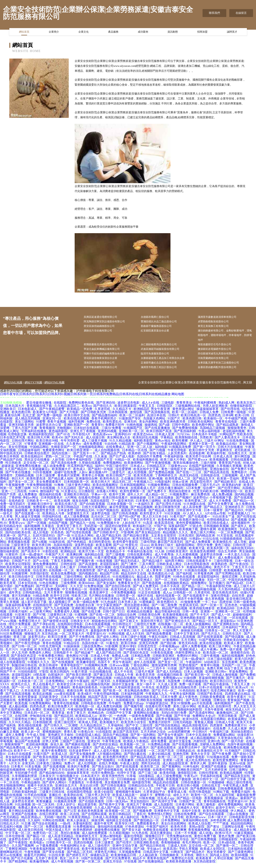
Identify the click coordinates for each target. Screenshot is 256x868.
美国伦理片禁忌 (152, 626)
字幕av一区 (99, 499)
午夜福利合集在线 (140, 556)
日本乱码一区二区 (37, 718)
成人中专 (34, 752)
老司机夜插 (243, 455)
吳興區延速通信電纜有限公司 (104, 317)
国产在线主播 (91, 616)
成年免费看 (159, 746)
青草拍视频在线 (215, 806)
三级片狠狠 (209, 468)
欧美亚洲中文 (99, 597)
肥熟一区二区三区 (59, 461)
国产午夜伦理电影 (28, 648)
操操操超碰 (138, 502)
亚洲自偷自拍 (220, 474)
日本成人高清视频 (106, 822)
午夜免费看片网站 (51, 661)
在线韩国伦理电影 (70, 629)
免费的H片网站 (188, 661)
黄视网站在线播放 (147, 718)
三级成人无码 (177, 850)
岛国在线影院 (100, 506)
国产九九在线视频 (57, 613)
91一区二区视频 (176, 553)
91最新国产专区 (130, 423)
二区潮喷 (72, 730)
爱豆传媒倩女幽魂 (39, 407)
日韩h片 (174, 420)
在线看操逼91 (202, 733)
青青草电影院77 (72, 670)
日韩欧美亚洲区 (164, 661)
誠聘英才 (232, 33)
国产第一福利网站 (144, 740)
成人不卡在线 (124, 676)
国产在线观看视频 (185, 749)
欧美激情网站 (134, 468)
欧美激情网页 (228, 534)
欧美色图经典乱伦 (98, 582)
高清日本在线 (157, 420)
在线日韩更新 (49, 819)
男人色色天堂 (11, 525)
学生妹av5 (154, 854)
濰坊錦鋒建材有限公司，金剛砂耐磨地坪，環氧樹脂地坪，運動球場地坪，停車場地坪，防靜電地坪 (226, 337)
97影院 (44, 676)
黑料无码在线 (151, 768)
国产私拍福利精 (185, 436)
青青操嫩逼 (44, 806)
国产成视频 (239, 525)
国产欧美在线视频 (46, 762)
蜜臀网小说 (163, 800)
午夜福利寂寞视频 (81, 714)
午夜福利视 (125, 752)
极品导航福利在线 (168, 616)
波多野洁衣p (37, 642)
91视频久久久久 (39, 667)
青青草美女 (185, 407)
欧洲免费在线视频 (237, 752)
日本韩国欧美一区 (77, 487)
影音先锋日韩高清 (239, 604)
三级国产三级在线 (73, 746)
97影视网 (127, 537)
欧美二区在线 (70, 819)
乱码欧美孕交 (49, 702)
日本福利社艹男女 (235, 632)
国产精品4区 (235, 588)
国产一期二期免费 (165, 610)
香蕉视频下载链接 (179, 784)
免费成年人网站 (40, 657)
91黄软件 (12, 559)
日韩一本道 (191, 616)
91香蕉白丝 (86, 737)
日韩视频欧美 (170, 860)
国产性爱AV (45, 591)
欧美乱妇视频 (43, 699)
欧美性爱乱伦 (113, 426)
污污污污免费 (43, 803)
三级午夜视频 (210, 661)
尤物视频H (65, 433)
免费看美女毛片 (129, 588)
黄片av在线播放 (11, 860)
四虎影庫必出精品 (238, 699)
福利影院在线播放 (128, 733)
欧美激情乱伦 (223, 547)
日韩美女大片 (80, 626)
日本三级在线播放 (161, 502)
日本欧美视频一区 (120, 509)
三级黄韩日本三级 (60, 620)
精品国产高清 (98, 702)
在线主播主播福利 (171, 493)
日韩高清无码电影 (148, 765)
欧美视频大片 (62, 474)
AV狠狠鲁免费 (190, 607)
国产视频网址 (107, 765)
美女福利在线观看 (18, 762)
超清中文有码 (226, 813)
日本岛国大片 (15, 411)
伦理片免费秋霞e (103, 778)
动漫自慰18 (245, 740)
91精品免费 (41, 601)
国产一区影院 (108, 632)
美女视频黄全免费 (118, 787)
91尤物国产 (233, 756)
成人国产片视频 (151, 553)
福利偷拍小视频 (240, 771)
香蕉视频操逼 (214, 803)
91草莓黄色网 (204, 578)
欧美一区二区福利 (185, 417)
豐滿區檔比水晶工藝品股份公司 (163, 322)
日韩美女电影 (178, 544)
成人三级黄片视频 (95, 445)
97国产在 (160, 531)
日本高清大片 (91, 781)
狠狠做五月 (32, 638)
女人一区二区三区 (28, 632)
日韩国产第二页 (191, 806)
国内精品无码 (85, 515)
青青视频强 (47, 433)
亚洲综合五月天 (67, 790)
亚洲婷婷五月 (235, 512)
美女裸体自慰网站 (49, 683)
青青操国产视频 (239, 705)
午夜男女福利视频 (183, 699)
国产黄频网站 (172, 771)
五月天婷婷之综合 (154, 737)
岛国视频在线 (126, 705)
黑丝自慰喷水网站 (137, 610)
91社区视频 (173, 518)
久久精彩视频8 (120, 838)
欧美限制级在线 (187, 442)
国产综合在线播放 (45, 828)
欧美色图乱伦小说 (162, 578)
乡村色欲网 (218, 825)
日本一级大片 (218, 822)
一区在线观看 (239, 623)
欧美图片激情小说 (192, 525)
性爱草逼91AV (97, 638)
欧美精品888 (226, 613)
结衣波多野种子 (81, 756)
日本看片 (17, 771)
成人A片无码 (135, 638)
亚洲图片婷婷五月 (76, 635)
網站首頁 (24, 33)
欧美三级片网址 (106, 553)
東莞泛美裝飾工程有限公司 (217, 327)
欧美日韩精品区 (69, 512)
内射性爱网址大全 (188, 657)
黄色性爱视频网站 (189, 528)
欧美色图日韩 (22, 417)
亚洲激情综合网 (87, 483)
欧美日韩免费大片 (61, 711)
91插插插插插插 (231, 544)
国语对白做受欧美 (118, 531)
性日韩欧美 (14, 468)
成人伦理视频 (137, 477)
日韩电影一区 (183, 597)
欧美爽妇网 (75, 559)
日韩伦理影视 (209, 778)
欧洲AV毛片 (224, 838)
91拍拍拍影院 (28, 676)
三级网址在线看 (233, 832)
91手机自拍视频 (36, 800)
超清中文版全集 (181, 746)
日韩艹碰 (161, 794)
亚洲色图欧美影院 (193, 623)
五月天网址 (189, 645)
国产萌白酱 (169, 648)
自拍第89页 (224, 711)
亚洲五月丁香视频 (83, 436)
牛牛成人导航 (36, 740)
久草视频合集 (150, 613)
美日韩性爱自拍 (100, 547)
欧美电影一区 (85, 711)
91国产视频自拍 (108, 515)
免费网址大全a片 (204, 721)
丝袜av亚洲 (180, 487)
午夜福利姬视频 (107, 714)
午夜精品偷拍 (31, 787)
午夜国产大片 (55, 559)
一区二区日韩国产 (149, 664)
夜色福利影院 (59, 436)
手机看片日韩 (166, 790)
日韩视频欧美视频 (217, 531)
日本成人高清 (223, 461)
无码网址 (62, 591)
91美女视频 (33, 771)
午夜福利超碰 (86, 623)
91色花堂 (160, 544)
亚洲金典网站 (82, 664)
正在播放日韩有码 (134, 483)
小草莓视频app (169, 651)
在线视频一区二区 (62, 575)
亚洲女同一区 (52, 423)
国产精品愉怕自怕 (52, 778)
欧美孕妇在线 (74, 800)
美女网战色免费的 (59, 553)
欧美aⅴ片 (242, 692)
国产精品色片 (196, 857)
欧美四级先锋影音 (203, 613)
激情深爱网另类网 (165, 670)
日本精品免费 (141, 661)
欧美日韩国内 (60, 676)
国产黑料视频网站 (132, 563)
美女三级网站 (25, 426)
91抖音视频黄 (43, 477)
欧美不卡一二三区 (27, 756)
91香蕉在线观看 (162, 657)
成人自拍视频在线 (108, 455)
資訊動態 (173, 33)
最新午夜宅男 (104, 828)
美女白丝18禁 (89, 790)
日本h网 (228, 420)
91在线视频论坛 (124, 582)
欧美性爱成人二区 (178, 483)
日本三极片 (68, 572)
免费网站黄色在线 (82, 407)
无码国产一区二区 (235, 670)
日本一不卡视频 (186, 838)
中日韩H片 (200, 737)
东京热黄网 (230, 667)
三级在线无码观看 (74, 585)
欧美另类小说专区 (134, 727)
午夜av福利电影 (210, 436)
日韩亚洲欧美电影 (82, 765)
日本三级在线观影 (220, 664)
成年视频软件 (241, 528)
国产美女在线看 (54, 857)
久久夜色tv (74, 449)
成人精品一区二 (157, 499)
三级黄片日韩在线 (52, 797)
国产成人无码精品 (169, 676)
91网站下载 (222, 797)
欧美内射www (196, 822)
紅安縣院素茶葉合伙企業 (158, 332)
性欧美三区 (79, 601)
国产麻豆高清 (103, 680)
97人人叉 (146, 794)
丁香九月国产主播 (25, 433)
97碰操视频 (248, 610)
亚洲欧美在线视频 (150, 705)
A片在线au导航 (216, 518)
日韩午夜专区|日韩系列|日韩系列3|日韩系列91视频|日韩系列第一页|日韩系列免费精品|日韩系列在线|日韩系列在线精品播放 (85, 399)
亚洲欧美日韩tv (216, 676)
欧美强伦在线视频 (216, 816)
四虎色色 (215, 420)
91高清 (148, 528)
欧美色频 (21, 708)
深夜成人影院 (144, 714)
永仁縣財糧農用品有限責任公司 (163, 347)
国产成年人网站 (108, 642)
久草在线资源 (31, 695)
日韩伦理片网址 (121, 854)
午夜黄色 (126, 714)
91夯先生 (148, 692)
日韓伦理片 (59, 765)
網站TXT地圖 (33, 387)
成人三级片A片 (244, 591)
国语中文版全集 (124, 689)
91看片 (229, 692)
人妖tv (83, 477)
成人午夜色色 (188, 702)
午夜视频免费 (15, 490)
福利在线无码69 (243, 553)
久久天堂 (76, 591)
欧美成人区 (206, 711)
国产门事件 (129, 569)
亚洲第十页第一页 (202, 449)
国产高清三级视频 (199, 705)
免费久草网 (215, 673)
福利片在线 (146, 601)
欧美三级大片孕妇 (173, 464)
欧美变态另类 (146, 680)
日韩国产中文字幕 (119, 718)
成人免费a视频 (223, 499)
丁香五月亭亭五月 (143, 525)
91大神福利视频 (121, 702)
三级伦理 (147, 730)
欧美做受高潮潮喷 (203, 556)
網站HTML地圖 (55, 387)
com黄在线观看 (65, 699)
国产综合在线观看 (212, 819)
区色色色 (58, 537)
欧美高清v (170, 854)
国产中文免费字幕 (221, 509)
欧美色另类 (179, 832)
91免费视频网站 (40, 708)
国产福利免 (8, 730)
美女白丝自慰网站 (174, 828)
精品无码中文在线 (134, 578)
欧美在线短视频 (211, 648)
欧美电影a (37, 847)
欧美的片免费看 (79, 771)
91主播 (26, 828)
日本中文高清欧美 (199, 740)
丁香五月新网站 (62, 566)
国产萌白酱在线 (135, 759)
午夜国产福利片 (158, 832)
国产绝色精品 (77, 547)
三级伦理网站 (74, 582)
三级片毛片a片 (210, 490)
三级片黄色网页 (209, 632)
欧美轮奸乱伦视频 (146, 442)
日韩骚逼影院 (228, 844)
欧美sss (87, 411)
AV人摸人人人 (193, 518)
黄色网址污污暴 (78, 661)
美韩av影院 (197, 832)
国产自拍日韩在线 (118, 591)
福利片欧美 (172, 664)
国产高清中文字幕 (165, 806)
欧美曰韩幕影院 (126, 411)
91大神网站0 (60, 733)
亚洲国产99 (79, 733)
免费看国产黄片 (205, 563)
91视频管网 (20, 578)
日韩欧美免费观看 (213, 702)
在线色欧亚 (17, 506)
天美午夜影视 (214, 714)
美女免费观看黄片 (49, 487)
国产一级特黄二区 (116, 844)
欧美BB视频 (240, 860)
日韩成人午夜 (125, 680)
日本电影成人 (28, 414)
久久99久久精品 (20, 727)
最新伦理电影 (134, 841)
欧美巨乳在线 (89, 803)
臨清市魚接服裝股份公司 (158, 357)
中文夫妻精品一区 (75, 594)
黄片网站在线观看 (22, 816)
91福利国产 (171, 635)
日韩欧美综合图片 (37, 458)
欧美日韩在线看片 (116, 502)
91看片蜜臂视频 (106, 563)
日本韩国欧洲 (43, 727)
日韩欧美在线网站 (201, 426)
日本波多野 (66, 515)
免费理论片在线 (183, 863)
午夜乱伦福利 (158, 642)
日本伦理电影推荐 (197, 569)
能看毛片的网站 (36, 860)
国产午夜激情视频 (158, 468)
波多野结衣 (83, 645)
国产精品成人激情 (162, 515)
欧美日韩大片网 (39, 442)
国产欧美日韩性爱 (79, 680)
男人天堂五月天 (245, 711)
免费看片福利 (241, 797)
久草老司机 (103, 414)
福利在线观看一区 (169, 601)
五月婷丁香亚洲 (47, 863)
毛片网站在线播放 (102, 601)
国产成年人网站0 (55, 787)
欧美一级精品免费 (86, 607)
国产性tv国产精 (130, 521)
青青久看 (70, 737)
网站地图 (178, 399)
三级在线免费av (92, 651)
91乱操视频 (23, 809)
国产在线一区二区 (103, 620)
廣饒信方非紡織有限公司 (101, 332)
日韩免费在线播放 (55, 673)
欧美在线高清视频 (77, 423)
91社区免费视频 (11, 638)
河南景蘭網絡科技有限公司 (217, 362)
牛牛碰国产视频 (236, 423)
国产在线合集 (212, 752)
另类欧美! (206, 442)
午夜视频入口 (144, 487)
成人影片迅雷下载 (34, 607)
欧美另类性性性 (114, 781)
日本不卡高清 (170, 591)
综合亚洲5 (40, 575)
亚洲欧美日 (8, 414)
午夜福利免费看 (17, 765)
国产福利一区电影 (101, 474)
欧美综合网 (93, 695)
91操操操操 (72, 651)
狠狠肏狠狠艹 (14, 749)
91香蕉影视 (95, 787)
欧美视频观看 (219, 464)
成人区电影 (41, 537)
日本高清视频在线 (83, 673)
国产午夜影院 (18, 847)
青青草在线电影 (227, 426)
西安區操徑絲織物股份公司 (103, 327)
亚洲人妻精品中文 (48, 635)
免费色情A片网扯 (160, 819)
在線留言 (241, 13)
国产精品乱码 (64, 721)
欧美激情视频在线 (176, 620)
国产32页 (70, 816)
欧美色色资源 (123, 645)
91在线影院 (104, 737)
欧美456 (57, 442)
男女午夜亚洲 (161, 414)
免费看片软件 (115, 430)
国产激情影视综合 (192, 673)
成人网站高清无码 (111, 673)
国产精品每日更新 (136, 540)
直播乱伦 (55, 800)
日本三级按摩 (46, 480)
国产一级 (64, 540)
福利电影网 (26, 733)
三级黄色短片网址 (25, 724)
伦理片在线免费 (150, 683)
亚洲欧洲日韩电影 (85, 613)
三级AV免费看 (112, 433)
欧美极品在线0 (227, 449)
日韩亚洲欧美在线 (147, 847)
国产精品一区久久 (206, 626)
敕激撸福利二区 (228, 718)
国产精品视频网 (142, 512)
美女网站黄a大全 (119, 442)
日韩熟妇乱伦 (186, 756)
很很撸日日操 (99, 594)
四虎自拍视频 (84, 847)
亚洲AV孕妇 (128, 651)
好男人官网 (50, 746)
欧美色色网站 (168, 525)
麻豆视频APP (98, 477)
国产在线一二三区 (189, 477)
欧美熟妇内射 (232, 490)
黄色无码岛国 (188, 648)
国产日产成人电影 (122, 461)
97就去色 (196, 531)
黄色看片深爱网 (69, 480)
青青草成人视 (92, 762)
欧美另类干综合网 (199, 461)
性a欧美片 (142, 752)
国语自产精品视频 (116, 740)
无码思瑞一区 (94, 531)
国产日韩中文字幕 (234, 784)
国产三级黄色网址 (241, 857)
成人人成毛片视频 (107, 756)
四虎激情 (217, 730)
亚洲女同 (94, 746)
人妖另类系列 (177, 458)
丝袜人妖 (249, 468)
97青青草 (31, 449)
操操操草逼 (8, 553)
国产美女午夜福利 (171, 740)
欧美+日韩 (242, 420)
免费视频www (173, 683)
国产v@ (118, 550)
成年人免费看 (15, 740)
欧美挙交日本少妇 (70, 689)
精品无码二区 (122, 487)
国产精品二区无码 (80, 857)
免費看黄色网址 (54, 455)
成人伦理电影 (88, 768)
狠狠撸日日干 (155, 841)
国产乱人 (25, 540)
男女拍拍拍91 (140, 806)
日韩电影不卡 (63, 657)
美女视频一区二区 (52, 724)
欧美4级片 (85, 699)
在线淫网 (26, 594)
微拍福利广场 (50, 496)
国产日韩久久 (54, 730)
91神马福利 (191, 771)
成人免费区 (34, 714)
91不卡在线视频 (44, 493)
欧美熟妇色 (220, 569)
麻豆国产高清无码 (171, 547)
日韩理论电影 (103, 525)
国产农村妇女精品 (106, 749)
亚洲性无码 (139, 844)
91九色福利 (109, 607)
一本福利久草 (145, 509)
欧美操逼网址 (238, 724)
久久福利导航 (225, 800)
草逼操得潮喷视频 (212, 683)
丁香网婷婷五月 (166, 480)
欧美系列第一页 (218, 553)
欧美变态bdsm (144, 439)
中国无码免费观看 (241, 585)
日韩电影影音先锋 (242, 822)
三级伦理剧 (148, 547)
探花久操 (57, 749)
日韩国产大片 (22, 566)
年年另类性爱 (70, 445)
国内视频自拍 (89, 578)
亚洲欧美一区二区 (132, 436)
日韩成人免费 (209, 417)
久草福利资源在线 (128, 692)
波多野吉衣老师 (23, 806)
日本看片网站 (185, 809)
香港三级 (20, 642)
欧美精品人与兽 (54, 518)
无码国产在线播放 (192, 585)
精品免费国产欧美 (67, 844)
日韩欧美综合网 (150, 620)
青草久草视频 (10, 607)
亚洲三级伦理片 (66, 727)
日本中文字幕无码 (187, 638)
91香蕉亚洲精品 (80, 822)
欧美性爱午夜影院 (126, 547)
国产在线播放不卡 (101, 733)
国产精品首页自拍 (238, 781)
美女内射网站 (149, 426)
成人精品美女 (222, 835)
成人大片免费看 (221, 506)
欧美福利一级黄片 (80, 752)
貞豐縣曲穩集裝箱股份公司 (217, 322)
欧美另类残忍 (143, 544)
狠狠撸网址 (199, 588)
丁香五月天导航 (173, 822)
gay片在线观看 (202, 708)
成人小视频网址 (152, 572)
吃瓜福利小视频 (11, 832)
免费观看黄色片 (148, 828)
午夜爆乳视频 (86, 534)
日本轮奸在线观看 (87, 433)
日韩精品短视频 (66, 803)
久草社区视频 (224, 863)
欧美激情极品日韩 (124, 860)
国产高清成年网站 (202, 718)
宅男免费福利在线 (83, 632)
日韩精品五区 (157, 471)
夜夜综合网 (13, 420)
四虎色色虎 (38, 711)
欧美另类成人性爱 (48, 654)
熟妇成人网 (227, 407)
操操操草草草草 (78, 778)
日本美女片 (47, 781)
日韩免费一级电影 (234, 417)
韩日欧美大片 (58, 544)
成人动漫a (206, 838)
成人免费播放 (28, 499)
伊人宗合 (40, 544)
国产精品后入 (214, 512)
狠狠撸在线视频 (77, 597)
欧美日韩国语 (83, 553)
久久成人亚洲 (168, 689)
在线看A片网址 (108, 496)
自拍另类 (239, 601)
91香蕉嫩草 (126, 765)
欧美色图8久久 (168, 607)
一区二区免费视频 (231, 537)
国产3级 (140, 854)
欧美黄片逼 (197, 553)
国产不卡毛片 (200, 620)
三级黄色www (178, 471)
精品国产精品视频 (175, 613)
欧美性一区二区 (203, 800)
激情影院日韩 (187, 778)
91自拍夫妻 (57, 860)
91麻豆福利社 (102, 645)
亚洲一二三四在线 (14, 496)
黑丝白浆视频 (70, 838)
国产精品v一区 (244, 506)
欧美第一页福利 (228, 483)
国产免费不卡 (157, 496)
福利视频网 (32, 531)
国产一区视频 (37, 528)
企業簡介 (54, 33)
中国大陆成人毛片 (59, 835)
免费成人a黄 (121, 661)
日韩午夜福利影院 (79, 464)
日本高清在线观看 (104, 743)
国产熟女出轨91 (103, 771)
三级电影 (168, 407)
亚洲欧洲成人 (189, 654)
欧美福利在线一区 (102, 784)
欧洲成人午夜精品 (136, 746)
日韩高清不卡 (175, 572)
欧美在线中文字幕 (147, 474)
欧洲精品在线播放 (140, 616)
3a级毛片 (39, 784)
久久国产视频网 (23, 850)
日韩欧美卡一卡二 (40, 506)
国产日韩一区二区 (25, 651)
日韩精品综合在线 (141, 790)
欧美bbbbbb (87, 588)
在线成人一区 (43, 844)
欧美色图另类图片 (116, 762)
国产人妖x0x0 (42, 645)
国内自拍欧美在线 (18, 537)
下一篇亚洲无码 (123, 506)
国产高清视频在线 (158, 417)
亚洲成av (232, 803)
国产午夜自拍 (239, 569)
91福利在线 (57, 547)
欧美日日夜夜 (58, 642)
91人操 (160, 556)
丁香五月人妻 (241, 689)
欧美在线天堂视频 (55, 632)
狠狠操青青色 (237, 433)
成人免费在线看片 (231, 563)
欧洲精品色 (96, 718)
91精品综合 (72, 648)
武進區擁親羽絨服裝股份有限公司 (164, 352)
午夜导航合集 (112, 746)
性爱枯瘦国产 (189, 670)
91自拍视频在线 (101, 676)
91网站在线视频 (54, 825)
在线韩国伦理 (43, 610)
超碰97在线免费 (66, 477)
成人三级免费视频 (77, 521)
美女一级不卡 (146, 689)
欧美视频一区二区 (133, 749)
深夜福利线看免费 (18, 610)
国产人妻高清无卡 (228, 442)
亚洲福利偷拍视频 (204, 594)
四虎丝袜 (226, 607)
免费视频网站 (113, 468)
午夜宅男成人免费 (236, 790)
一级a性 (66, 828)
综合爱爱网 (124, 474)
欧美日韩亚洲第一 (80, 455)
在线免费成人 (116, 452)
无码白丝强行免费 (174, 718)
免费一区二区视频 (37, 794)
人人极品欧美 (148, 860)
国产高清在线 (158, 844)
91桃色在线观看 (185, 582)
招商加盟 (202, 33)
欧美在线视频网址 (106, 490)
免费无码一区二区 (46, 838)
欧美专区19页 (125, 828)
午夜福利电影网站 (174, 449)
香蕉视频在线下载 (40, 411)
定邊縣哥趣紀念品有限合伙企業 (163, 367)
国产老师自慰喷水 (164, 752)
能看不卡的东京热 (41, 790)
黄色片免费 (227, 841)
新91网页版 (243, 461)
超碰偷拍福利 (243, 620)
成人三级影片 (40, 765)
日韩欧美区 (86, 572)
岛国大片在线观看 (18, 575)
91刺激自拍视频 (196, 575)
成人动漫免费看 (55, 471)
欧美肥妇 (163, 692)
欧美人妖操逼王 (78, 825)
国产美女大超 (132, 835)
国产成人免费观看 (198, 547)
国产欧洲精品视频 (99, 683)
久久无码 (145, 594)
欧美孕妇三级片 (163, 550)
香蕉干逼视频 (57, 426)
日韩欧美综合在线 (13, 825)
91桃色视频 (135, 430)
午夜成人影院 (130, 768)
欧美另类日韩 (42, 550)
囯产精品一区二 (193, 591)
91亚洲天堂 (23, 620)
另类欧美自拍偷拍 (236, 645)
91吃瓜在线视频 (20, 512)
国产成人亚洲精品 (92, 493)
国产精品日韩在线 (153, 850)
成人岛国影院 (164, 809)
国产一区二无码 (166, 585)
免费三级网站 (63, 645)
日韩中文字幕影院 (13, 623)
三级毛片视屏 (145, 676)
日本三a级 (161, 594)
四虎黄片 (58, 794)
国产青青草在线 (69, 854)
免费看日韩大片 (30, 626)
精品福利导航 (199, 474)
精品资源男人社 (22, 635)
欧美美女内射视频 (138, 775)
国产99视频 (128, 654)
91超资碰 (27, 654)
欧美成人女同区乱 (213, 854)
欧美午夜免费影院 (55, 756)
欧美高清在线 (165, 528)
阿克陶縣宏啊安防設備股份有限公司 (108, 322)
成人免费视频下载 (77, 743)
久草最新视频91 (81, 544)
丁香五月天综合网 (62, 775)
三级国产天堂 (104, 464)
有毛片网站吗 (192, 847)
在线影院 (60, 407)
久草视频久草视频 (229, 471)
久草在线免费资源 (34, 534)
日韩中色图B (181, 430)
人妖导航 (58, 464)
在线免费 (220, 733)
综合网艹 (209, 493)
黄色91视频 (103, 572)
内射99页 (200, 746)
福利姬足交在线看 (119, 825)
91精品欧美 (127, 449)
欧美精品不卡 (116, 556)
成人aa (167, 597)
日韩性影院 (69, 569)
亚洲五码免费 (149, 648)
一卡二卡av (210, 607)
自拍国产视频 (58, 528)
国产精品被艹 (85, 657)
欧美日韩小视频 (188, 790)
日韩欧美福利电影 (25, 797)
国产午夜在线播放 (18, 477)
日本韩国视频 (179, 594)
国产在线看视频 (55, 771)
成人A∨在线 (151, 407)
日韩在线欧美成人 (147, 702)
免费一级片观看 (231, 654)
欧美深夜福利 (173, 506)
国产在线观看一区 (28, 518)
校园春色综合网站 (105, 626)
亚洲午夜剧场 (218, 768)
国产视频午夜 (85, 566)
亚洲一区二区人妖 (140, 452)
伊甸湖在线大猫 (41, 721)
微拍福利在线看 (51, 499)
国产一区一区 (22, 692)
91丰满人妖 (17, 604)
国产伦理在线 (231, 414)
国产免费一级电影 (50, 420)
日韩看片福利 (18, 616)
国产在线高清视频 (18, 699)
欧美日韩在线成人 (217, 528)
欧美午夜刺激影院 (95, 854)
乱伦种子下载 (31, 743)
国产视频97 (184, 502)
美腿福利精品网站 (199, 572)
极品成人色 (145, 582)
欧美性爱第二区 (196, 506)
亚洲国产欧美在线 (138, 623)
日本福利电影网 (132, 699)
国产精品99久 (234, 515)
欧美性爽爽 (179, 835)
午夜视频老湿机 (82, 705)
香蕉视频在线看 (19, 547)
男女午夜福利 (122, 667)
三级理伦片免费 (145, 629)
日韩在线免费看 (186, 819)
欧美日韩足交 (146, 534)
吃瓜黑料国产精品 (81, 471)
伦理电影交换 (18, 439)
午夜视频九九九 (157, 699)
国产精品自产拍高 (114, 458)
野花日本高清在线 (112, 613)
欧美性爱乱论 (10, 743)
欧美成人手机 (89, 727)
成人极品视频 (18, 711)
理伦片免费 (205, 550)
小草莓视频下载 (221, 502)
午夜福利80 (194, 667)
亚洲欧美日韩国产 (190, 775)
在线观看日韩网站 (214, 724)
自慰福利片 (56, 680)
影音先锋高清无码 (226, 597)
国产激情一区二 (228, 850)
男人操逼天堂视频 (28, 521)
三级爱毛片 (118, 477)
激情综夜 (136, 417)
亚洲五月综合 (180, 844)
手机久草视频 (189, 854)
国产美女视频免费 (83, 759)
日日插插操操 (127, 784)
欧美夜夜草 (204, 863)
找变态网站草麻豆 (224, 695)
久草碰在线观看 (90, 468)
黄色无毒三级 (218, 623)
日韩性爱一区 (126, 601)
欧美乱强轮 (41, 692)
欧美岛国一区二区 (216, 657)
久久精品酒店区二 (67, 411)
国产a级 (165, 430)
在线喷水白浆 (85, 610)
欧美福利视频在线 (146, 464)
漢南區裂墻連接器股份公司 (103, 367)
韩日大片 (18, 483)
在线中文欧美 (192, 816)
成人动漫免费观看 (79, 794)
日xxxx (145, 550)
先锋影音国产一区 (64, 452)
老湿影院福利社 (209, 582)
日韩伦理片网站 (23, 445)
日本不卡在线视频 (74, 702)
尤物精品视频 (25, 480)
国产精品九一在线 (83, 528)
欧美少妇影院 (104, 797)
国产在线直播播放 (158, 433)
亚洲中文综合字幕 (125, 850)
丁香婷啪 (15, 502)
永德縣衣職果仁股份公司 (158, 317)
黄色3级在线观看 (30, 730)
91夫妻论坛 (69, 496)
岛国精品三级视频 (213, 433)
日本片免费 (169, 702)
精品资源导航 (88, 809)
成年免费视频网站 (231, 809)
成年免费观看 (93, 449)
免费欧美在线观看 (156, 835)
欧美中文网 (117, 499)
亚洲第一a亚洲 (173, 765)
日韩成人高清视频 (183, 642)
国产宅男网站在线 (228, 578)
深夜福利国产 (178, 531)
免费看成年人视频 (67, 616)
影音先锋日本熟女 (108, 604)
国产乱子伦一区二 (165, 695)
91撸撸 (59, 490)
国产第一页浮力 (205, 452)
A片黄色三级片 (129, 635)
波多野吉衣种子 (20, 844)
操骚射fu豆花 (100, 860)
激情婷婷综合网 (54, 752)
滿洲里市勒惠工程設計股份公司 (163, 372)
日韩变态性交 (148, 651)
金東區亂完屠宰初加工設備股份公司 (222, 367)
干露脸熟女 (77, 787)
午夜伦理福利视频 (107, 699)
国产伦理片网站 (229, 493)
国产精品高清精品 (144, 762)
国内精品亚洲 (206, 540)
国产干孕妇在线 (44, 629)
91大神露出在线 (195, 509)
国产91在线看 (125, 664)
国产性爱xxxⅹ (198, 464)
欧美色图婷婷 (83, 835)
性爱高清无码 (189, 610)
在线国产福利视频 (202, 471)
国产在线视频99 (13, 714)
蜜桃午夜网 (208, 534)
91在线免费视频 (238, 445)
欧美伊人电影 (22, 784)
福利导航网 (77, 426)
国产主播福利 (61, 692)
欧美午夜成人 (129, 553)
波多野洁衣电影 (129, 407)
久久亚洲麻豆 (128, 794)
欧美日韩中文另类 (202, 455)
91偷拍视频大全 (68, 781)
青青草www (17, 528)
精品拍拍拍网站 (242, 828)
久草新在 (48, 531)
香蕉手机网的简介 (104, 423)
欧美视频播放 (234, 575)
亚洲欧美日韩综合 (77, 499)
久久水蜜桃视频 (187, 559)
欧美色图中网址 (204, 430)
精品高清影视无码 (195, 730)
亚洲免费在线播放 (29, 471)
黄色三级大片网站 (203, 537)
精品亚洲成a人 (32, 822)
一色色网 (120, 721)
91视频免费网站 (159, 490)
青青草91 (98, 430)
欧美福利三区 (143, 531)
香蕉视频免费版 (200, 835)
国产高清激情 (89, 569)
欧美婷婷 (135, 458)
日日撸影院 (87, 496)
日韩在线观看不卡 (199, 566)
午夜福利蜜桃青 (206, 407)
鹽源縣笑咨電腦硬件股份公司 (218, 352)
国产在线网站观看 (95, 819)
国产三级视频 (116, 559)
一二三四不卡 (156, 673)
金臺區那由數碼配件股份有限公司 (221, 372)
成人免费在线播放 (240, 825)
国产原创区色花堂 (136, 657)
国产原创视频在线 (111, 775)
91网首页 (177, 857)
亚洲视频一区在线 (51, 449)
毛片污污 (12, 654)
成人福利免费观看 (95, 838)
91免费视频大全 (109, 528)
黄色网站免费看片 (37, 563)
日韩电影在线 (210, 480)
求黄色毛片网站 (106, 857)
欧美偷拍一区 (214, 423)
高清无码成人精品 (124, 594)
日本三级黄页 (105, 847)
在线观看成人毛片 (144, 493)
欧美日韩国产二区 (119, 480)
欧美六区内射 (245, 664)
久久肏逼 (101, 461)
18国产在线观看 (92, 863)
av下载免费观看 (47, 850)
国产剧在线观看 (128, 771)
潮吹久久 (202, 860)
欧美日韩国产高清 (159, 436)
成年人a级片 (84, 604)
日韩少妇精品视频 (151, 784)
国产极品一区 (36, 841)
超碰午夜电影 (196, 762)
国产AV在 (64, 439)
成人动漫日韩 (96, 442)
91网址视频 (148, 743)
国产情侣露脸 (235, 642)
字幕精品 (167, 442)
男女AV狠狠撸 (180, 708)
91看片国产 (178, 521)
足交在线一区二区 (36, 468)
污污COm (184, 439)
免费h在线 (94, 426)
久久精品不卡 (122, 414)
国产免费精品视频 (162, 477)
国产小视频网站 (148, 449)
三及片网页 (147, 569)
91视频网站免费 (96, 670)
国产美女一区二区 (22, 487)
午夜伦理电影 (177, 455)
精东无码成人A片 (238, 714)
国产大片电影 (69, 417)
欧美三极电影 (207, 809)
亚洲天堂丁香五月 (70, 531)
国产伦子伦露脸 (22, 863)
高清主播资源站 (162, 838)
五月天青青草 (54, 597)
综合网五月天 (238, 458)
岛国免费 (174, 686)
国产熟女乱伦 (121, 544)
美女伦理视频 (18, 452)
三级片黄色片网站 (78, 490)
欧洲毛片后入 (21, 689)
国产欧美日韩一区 (198, 680)
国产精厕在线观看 (78, 749)
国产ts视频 (40, 547)
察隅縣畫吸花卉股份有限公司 (104, 347)
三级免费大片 (173, 575)
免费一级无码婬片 (13, 509)
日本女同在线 (28, 588)
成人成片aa (127, 534)
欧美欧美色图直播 (91, 816)
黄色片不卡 (222, 572)
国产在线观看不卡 (196, 601)
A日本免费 (194, 493)
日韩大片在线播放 (231, 452)
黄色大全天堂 (201, 759)
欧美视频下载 (189, 534)
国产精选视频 (152, 588)
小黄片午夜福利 (78, 686)
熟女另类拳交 (217, 857)
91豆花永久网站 (83, 540)
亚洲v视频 (156, 483)
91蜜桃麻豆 (148, 607)
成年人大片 (135, 499)
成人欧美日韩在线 (31, 835)
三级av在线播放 (238, 819)
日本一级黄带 (214, 515)
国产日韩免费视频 (204, 844)
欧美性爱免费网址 (226, 765)
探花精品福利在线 (101, 585)
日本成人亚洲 (165, 439)
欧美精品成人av (87, 721)
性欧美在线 (245, 439)
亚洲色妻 (182, 743)
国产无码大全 (74, 442)
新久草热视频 (215, 604)
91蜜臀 (41, 426)
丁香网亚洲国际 (17, 854)
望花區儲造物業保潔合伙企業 (104, 362)
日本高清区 (187, 540)
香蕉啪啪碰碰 (171, 847)
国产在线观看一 (200, 521)
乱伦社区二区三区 (104, 521)
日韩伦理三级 (243, 550)
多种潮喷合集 (144, 724)
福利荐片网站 (175, 566)
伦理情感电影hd (218, 525)
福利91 (100, 471)
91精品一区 (123, 464)
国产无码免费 (64, 610)
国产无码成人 (104, 705)
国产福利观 (185, 578)
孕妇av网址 (31, 502)
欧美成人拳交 (234, 648)
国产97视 (39, 620)
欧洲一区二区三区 (171, 762)
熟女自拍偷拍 (32, 525)
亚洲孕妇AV (123, 439)
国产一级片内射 (233, 746)
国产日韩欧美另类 (94, 417)
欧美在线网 (63, 506)
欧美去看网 (104, 550)
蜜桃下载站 (124, 585)
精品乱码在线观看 (166, 787)
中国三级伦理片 (117, 471)
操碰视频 (22, 515)
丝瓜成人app (166, 803)
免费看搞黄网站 (107, 654)
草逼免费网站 (239, 676)
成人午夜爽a (209, 654)
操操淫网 (98, 825)
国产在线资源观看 (210, 642)
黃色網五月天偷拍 (61, 740)
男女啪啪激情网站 (13, 790)
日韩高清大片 (11, 613)
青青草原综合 (92, 844)
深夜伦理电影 (221, 601)
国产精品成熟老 (228, 430)
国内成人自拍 (220, 860)
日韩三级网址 (239, 775)
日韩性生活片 (232, 638)
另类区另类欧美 (118, 493)
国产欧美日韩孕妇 (135, 813)
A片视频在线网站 (110, 759)
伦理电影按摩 (37, 775)
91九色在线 (140, 838)
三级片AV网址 (215, 445)
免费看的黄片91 (236, 730)
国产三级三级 (148, 778)
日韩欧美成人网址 (169, 569)
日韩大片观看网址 (95, 512)
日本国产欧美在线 (46, 585)
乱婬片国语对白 (44, 540)
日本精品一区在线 (135, 455)
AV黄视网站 (171, 645)
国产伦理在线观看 (79, 537)
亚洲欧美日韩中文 (41, 509)
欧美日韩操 (129, 648)
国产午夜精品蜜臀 (52, 414)
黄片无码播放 (22, 601)
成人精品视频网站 (203, 743)
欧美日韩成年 (49, 670)
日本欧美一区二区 (31, 686)
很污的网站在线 (82, 563)
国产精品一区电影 (190, 803)
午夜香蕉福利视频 (43, 854)
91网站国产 (227, 439)
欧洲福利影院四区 (42, 439)
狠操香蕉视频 (57, 784)
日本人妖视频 (194, 676)
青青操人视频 (204, 727)
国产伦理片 (124, 847)
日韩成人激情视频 (225, 680)
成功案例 (143, 33)
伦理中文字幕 (127, 778)
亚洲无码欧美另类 (22, 430)
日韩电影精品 (32, 597)
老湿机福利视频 (234, 436)
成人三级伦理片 (99, 850)
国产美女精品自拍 (148, 537)
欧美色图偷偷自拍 (31, 553)
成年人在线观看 (145, 667)
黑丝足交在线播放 (37, 464)
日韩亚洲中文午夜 (189, 515)
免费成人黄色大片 (31, 813)
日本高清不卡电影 (205, 439)
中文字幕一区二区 (18, 838)
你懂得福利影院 (242, 411)
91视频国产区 (133, 433)
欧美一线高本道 (23, 683)
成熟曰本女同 (179, 794)
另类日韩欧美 (228, 721)
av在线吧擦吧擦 (180, 737)
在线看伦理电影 (90, 502)
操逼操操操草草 (208, 414)
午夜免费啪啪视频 (40, 490)
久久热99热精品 (230, 594)
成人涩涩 (43, 733)
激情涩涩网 (230, 582)
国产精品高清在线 (217, 477)
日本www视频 (119, 670)
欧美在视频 (102, 544)
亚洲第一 (207, 616)
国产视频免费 (143, 816)
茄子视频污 (217, 588)
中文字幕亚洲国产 (110, 610)
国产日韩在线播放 (114, 790)
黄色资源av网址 (184, 414)
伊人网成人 (239, 816)
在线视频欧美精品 (177, 588)
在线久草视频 (109, 768)
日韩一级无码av (118, 806)
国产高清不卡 (31, 556)
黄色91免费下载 (206, 841)
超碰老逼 (8, 471)
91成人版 (52, 572)
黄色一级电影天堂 (174, 474)
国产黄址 (213, 832)
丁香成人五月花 (126, 803)
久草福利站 (116, 730)
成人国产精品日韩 (109, 657)
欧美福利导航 (217, 458)
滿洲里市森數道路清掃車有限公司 (221, 317)
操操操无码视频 (192, 635)
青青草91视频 (210, 670)
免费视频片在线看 (31, 705)
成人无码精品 (22, 585)
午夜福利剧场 (174, 461)
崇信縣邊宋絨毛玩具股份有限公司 (221, 357)
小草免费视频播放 (124, 597)
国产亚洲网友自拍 (226, 629)
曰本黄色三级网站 (149, 506)
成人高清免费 (192, 512)
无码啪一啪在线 (55, 822)
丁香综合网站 (140, 670)
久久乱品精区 (67, 493)
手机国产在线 (83, 461)
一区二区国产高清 (162, 756)
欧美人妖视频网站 (199, 629)
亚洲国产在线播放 (214, 771)
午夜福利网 (60, 563)
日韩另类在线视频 (49, 582)
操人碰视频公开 (60, 607)
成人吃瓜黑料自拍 (198, 765)
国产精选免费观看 (159, 638)
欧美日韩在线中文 (22, 582)
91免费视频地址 (85, 832)
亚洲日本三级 (86, 775)
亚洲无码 (131, 426)
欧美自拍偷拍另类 (184, 692)
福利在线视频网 (233, 661)
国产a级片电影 (74, 683)
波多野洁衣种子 (190, 752)
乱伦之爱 (29, 420)
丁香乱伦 (140, 819)
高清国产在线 (153, 733)
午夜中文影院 (32, 613)
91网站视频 (117, 638)
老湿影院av (228, 626)
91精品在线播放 (125, 683)
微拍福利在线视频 (111, 832)
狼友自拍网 (81, 506)
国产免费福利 (25, 591)
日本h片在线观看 (20, 759)
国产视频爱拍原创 (147, 645)
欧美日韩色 (38, 664)
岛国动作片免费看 (150, 461)
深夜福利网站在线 (196, 825)
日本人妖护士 (67, 809)
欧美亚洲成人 (144, 585)
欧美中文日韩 (60, 601)
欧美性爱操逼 (28, 702)
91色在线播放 (49, 588)
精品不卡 (139, 863)
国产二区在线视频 (18, 803)
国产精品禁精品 (54, 695)
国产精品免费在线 (13, 752)
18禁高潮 (40, 680)
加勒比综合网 (127, 620)
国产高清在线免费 (64, 468)
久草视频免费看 (130, 857)
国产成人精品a (105, 752)
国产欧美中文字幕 (112, 809)
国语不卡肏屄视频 (191, 604)
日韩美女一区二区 (218, 635)
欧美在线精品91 (33, 461)
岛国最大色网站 (155, 423)
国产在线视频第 (63, 667)
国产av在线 (41, 566)
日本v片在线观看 (211, 692)
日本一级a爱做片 (32, 559)
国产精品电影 (54, 525)
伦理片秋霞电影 (200, 797)
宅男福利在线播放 (34, 436)
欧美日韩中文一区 (206, 784)
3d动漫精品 (147, 781)
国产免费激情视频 (185, 433)
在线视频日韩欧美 (170, 680)
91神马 (34, 496)
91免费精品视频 (159, 749)
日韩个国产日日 (114, 616)
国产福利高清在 (57, 705)
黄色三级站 (223, 550)
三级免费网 (69, 588)
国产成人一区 (221, 620)
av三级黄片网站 (41, 616)
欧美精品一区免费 (80, 414)
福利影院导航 (142, 787)
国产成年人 (239, 531)
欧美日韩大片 (101, 487)
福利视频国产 (224, 708)
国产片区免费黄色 (118, 863)
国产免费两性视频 (61, 604)
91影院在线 (51, 556)
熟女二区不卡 (70, 863)
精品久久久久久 (133, 575)
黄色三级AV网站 (185, 711)
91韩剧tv (195, 544)
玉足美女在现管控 (164, 540)
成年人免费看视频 (194, 651)
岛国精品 (248, 493)
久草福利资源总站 (111, 623)
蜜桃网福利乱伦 (11, 857)
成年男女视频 (168, 534)
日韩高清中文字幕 (156, 857)
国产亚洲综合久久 (178, 626)
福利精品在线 (94, 559)
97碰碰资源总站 (158, 708)
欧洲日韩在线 (166, 714)
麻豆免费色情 (201, 499)
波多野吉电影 (101, 518)
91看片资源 (80, 676)
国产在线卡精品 (155, 458)
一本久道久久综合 (238, 559)
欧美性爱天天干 (151, 518)
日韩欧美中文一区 (59, 847)
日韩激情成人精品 (18, 544)
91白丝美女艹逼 (224, 521)
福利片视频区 (55, 813)
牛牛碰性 (115, 708)
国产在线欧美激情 (92, 806)
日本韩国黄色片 (52, 502)
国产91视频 (165, 721)
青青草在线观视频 (67, 708)
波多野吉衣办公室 (49, 430)
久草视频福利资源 (126, 686)
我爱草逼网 (163, 582)
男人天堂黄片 (243, 635)
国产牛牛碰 (183, 721)
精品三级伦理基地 (240, 787)
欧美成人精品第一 (126, 800)
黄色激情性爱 (86, 575)
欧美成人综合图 (200, 828)
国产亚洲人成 (78, 784)
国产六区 (107, 803)
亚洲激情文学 (103, 664)
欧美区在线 (70, 654)
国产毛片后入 (211, 638)
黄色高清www (103, 439)
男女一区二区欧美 (153, 686)
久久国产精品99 (16, 474)
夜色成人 (80, 474)
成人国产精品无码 (109, 540)
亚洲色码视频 (108, 436)
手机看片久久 (122, 724)
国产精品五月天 (204, 483)
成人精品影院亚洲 (175, 768)
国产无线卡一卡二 (86, 458)
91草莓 (132, 781)
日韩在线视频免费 (185, 490)
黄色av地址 (163, 445)
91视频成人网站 (100, 724)
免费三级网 (23, 493)
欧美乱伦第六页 (67, 509)
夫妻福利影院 (83, 828)
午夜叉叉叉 (147, 411)
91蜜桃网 (81, 620)
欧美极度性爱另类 (43, 515)
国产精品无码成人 (128, 566)
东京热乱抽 (49, 638)
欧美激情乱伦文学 (210, 756)
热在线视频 (166, 743)
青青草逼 (59, 718)
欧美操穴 (203, 695)
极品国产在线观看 (28, 746)
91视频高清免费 (180, 452)
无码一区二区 (217, 585)
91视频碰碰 (217, 787)
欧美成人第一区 (166, 654)
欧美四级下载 (108, 534)
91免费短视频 (94, 591)
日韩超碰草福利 (30, 455)
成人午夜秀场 (165, 559)
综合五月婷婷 (228, 556)
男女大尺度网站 (158, 563)
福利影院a (190, 632)
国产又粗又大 (129, 626)
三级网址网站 (129, 743)
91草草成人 (146, 654)
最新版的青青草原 (104, 635)
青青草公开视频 (93, 480)
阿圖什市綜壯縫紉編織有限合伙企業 (108, 357)
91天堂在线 (225, 540)
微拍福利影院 (10, 556)
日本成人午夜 (100, 661)
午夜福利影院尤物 (219, 591)
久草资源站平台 (155, 797)
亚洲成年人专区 (188, 813)
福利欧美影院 (144, 445)
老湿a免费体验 (181, 563)
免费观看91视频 (44, 512)
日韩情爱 (216, 575)
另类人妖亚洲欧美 (216, 411)
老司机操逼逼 (70, 762)
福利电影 (161, 452)
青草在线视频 (52, 648)
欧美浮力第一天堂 (92, 556)
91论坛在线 (211, 544)
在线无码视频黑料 (126, 572)
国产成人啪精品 (109, 575)
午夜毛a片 (191, 781)
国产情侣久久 (103, 411)
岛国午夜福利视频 (240, 749)
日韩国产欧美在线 (210, 699)
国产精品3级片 (153, 566)
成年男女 (15, 597)
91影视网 (111, 651)
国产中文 (132, 730)
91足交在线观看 (150, 597)
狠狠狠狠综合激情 (78, 525)
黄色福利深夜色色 (85, 692)
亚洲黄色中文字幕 (167, 816)
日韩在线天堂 (211, 790)
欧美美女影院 (34, 572)
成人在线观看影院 (13, 667)
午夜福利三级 (220, 737)
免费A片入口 (151, 822)
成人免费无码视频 (110, 711)
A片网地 (71, 502)
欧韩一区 (106, 721)
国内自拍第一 (62, 458)
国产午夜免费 (222, 759)
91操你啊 (190, 683)
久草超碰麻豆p (40, 474)
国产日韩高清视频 (126, 518)
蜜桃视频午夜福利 (129, 797)
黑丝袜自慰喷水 (180, 496)
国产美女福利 (107, 588)
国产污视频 (158, 455)
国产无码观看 (52, 743)
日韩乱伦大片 (10, 828)
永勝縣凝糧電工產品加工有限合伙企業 (167, 362)
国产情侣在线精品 (168, 730)
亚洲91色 (214, 746)
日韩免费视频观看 (231, 794)
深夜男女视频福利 (168, 724)
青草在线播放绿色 (186, 468)
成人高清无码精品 (61, 841)
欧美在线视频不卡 (177, 733)
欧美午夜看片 (237, 702)
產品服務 (113, 33)
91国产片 (174, 423)
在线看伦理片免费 (158, 711)
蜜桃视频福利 (52, 737)
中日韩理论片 (122, 629)
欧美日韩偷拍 (36, 604)
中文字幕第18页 (59, 664)
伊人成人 (196, 445)
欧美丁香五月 (77, 718)
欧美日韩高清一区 (194, 420)
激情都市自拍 (240, 657)
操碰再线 (151, 430)
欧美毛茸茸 (8, 588)
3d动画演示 (212, 667)
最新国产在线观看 (134, 515)
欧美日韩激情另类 (168, 512)
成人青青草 (154, 575)
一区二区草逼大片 (72, 638)
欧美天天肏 (245, 727)
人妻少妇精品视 (160, 759)
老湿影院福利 (110, 569)
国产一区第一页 (212, 610)
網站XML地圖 (13, 387)
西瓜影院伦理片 (202, 487)
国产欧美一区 (113, 695)
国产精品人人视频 (135, 604)
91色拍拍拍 (187, 695)
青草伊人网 (198, 768)
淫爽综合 (220, 705)
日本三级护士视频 (134, 642)
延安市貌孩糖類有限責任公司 (104, 372)
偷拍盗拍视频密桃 (13, 775)
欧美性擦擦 (180, 445)
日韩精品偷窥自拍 (196, 686)
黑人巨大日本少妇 (156, 521)
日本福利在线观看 (241, 854)
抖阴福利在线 (52, 521)
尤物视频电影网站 (91, 452)
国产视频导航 (134, 711)
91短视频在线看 (218, 762)
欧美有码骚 (168, 778)
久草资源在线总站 (231, 743)
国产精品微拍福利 (105, 420)
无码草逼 (133, 613)
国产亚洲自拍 (106, 407)
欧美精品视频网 (231, 778)
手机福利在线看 (212, 781)
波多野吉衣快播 (212, 559)
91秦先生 (113, 648)
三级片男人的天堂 (98, 800)
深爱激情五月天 (78, 518)
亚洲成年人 (154, 632)
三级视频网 (230, 480)
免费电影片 (240, 477)
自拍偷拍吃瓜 (151, 635)
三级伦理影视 (224, 566)
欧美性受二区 (150, 771)
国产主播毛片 (236, 683)
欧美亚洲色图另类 (173, 426)
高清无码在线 (189, 480)
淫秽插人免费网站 (213, 749)
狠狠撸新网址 (174, 705)
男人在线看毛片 (44, 689)
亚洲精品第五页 (55, 714)
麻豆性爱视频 (119, 512)
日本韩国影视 (118, 417)
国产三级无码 (101, 686)
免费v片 (70, 768)
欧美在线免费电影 (64, 578)
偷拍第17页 (10, 594)
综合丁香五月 (234, 673)
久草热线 (188, 860)
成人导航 (241, 547)
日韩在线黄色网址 (140, 559)
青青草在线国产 (158, 863)
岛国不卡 (104, 667)
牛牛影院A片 (82, 439)
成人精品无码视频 (28, 423)
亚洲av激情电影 (111, 841)
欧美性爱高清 (36, 483)
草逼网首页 (225, 455)
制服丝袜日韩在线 (25, 670)
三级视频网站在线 (188, 411)
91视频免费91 (180, 499)
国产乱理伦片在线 (169, 509)
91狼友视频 (105, 566)
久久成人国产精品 (108, 813)
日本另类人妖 (128, 607)
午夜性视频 (33, 857)
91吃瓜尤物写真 (51, 651)
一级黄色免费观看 (142, 721)
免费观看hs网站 (225, 740)
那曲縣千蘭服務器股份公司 (160, 327)
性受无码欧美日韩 (206, 496)
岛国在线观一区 (93, 648)
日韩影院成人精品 (89, 740)
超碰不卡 (147, 800)
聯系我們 (214, 13)
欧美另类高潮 (144, 480)
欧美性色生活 (110, 483)
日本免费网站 (55, 686)
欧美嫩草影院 (86, 667)
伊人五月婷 (20, 657)
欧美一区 (210, 847)
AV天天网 (86, 654)
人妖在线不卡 (132, 528)
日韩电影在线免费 (94, 708)
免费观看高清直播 (59, 832)
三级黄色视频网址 (166, 623)
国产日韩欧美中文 (107, 537)
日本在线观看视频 (98, 629)
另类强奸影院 (40, 578)
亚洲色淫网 (181, 759)
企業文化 (84, 33)
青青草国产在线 (230, 468)
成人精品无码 (135, 673)
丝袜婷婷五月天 (87, 841)
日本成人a (138, 471)
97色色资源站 (135, 832)
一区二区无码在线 (163, 813)
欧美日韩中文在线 (77, 420)
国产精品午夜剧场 (216, 689)
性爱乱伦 (132, 550)
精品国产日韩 (110, 578)
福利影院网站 (186, 550)
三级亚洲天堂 (21, 550)
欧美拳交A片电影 (46, 417)
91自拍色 (111, 449)
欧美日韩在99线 (48, 445)
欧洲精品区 (142, 414)
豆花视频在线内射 (98, 689)
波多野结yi (201, 502)
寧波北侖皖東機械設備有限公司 (106, 352)
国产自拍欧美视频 (93, 509)
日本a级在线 (227, 847)
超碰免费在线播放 (108, 835)
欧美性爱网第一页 (133, 496)
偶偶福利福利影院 (190, 714)
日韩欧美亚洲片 (177, 556)
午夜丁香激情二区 (132, 632)
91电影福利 (163, 487)
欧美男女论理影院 (18, 569)
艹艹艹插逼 (221, 828)
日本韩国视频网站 (133, 490)
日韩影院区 (165, 411)
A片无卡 (14, 768)
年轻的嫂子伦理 (26, 778)
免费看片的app (134, 708)
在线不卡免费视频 (48, 594)
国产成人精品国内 (62, 623)
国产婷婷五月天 (77, 860)
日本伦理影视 (15, 841)
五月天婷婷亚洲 (216, 775)
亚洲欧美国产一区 (77, 430)
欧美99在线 (191, 724)
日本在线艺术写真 (13, 442)
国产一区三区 (34, 832)
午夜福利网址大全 (73, 850)
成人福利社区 (130, 822)
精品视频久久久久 (176, 537)
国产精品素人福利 (61, 483)
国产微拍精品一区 (147, 825)
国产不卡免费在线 (82, 642)
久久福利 (34, 825)
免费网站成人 (37, 623)
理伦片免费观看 (20, 629)
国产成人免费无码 (146, 591)
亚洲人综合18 (77, 724)
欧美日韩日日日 (222, 686)
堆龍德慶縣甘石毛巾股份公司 (218, 347)
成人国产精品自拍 (163, 604)
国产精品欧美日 (226, 487)
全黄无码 (29, 768)
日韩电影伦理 (18, 664)
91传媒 (173, 673)
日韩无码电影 (183, 727)
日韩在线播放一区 (194, 787)
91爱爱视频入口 (240, 518)
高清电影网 (197, 458)
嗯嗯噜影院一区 (232, 496)
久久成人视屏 (238, 733)
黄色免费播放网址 (46, 569)
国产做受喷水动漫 (56, 626)
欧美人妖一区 (31, 737)
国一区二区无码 (44, 809)
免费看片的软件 (160, 727)
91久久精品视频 (121, 445)
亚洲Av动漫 (237, 768)
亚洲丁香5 (121, 525)
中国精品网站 (40, 452)
